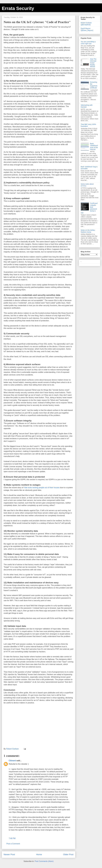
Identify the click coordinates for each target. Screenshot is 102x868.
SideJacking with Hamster (87, 106)
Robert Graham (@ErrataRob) (86, 24)
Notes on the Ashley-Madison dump (88, 231)
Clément (12, 761)
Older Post (68, 854)
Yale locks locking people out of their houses (42, 488)
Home (39, 854)
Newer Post (9, 854)
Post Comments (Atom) (44, 861)
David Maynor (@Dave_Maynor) (87, 29)
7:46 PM (12, 838)
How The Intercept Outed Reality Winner (93, 63)
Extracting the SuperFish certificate (94, 85)
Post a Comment (13, 844)
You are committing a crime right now (88, 43)
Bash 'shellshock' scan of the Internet (94, 146)
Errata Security (18, 8)
